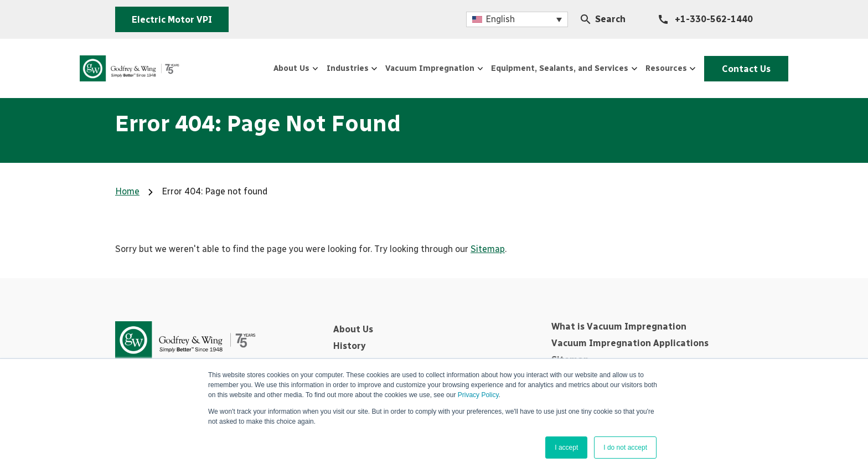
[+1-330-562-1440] (706, 19)
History (349, 346)
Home (127, 191)
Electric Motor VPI (172, 20)
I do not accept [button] (625, 448)
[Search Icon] (586, 19)
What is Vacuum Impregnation (619, 327)
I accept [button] (566, 448)
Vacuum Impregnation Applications (630, 343)
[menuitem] (517, 20)
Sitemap (488, 249)
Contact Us (735, 68)
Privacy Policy (478, 395)
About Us (353, 329)
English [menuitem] (500, 19)
